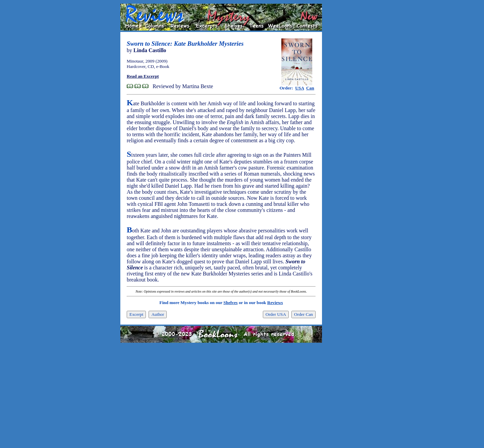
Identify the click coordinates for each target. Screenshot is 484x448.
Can (310, 88)
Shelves (231, 303)
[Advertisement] (344, 105)
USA (299, 88)
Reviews (275, 303)
